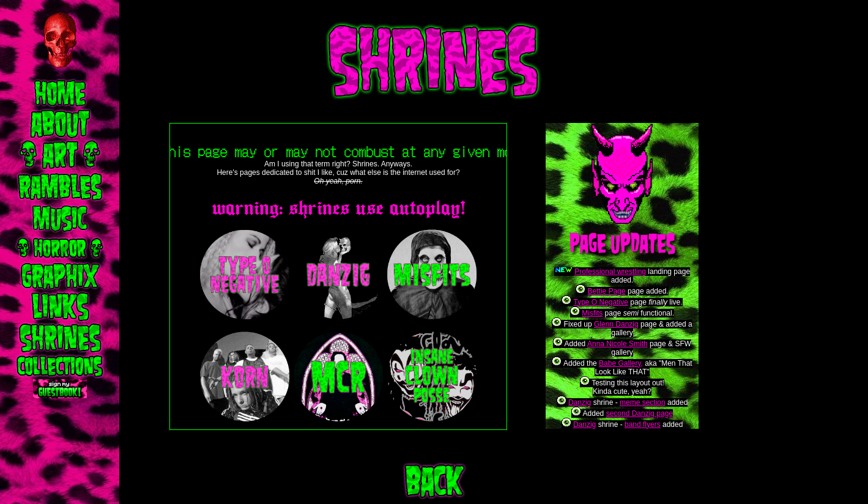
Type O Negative (600, 302)
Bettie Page (607, 291)
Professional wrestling (610, 272)
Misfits (592, 313)
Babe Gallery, (621, 363)
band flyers (643, 424)
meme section (643, 402)
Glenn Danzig (616, 324)
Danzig (580, 402)
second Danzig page (640, 413)
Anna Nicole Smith (618, 344)
